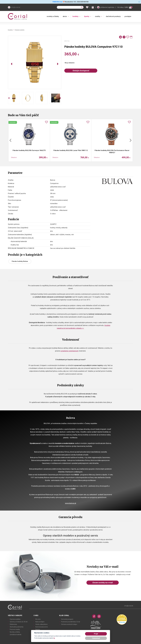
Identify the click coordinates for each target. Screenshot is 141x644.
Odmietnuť (96, 638)
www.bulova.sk (71, 503)
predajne (128, 16)
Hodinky (10, 30)
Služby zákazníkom (41, 624)
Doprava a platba (15, 619)
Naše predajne (40, 622)
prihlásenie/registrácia (107, 7)
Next (131, 140)
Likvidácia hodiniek (16, 635)
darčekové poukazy (113, 16)
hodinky (75, 16)
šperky (87, 16)
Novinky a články (15, 632)
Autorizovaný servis (42, 627)
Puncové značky (15, 629)
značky (98, 16)
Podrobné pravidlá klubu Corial (70, 622)
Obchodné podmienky (17, 627)
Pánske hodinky (20, 30)
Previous (10, 140)
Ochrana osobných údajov (69, 624)
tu (54, 638)
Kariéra (38, 629)
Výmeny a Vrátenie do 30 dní (19, 622)
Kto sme (38, 619)
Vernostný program (67, 619)
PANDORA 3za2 (58, 2)
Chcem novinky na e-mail (103, 583)
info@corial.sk (16, 7)
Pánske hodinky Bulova (20, 261)
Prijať (96, 634)
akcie (65, 16)
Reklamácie (13, 624)
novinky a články (53, 16)
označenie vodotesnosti (69, 351)
